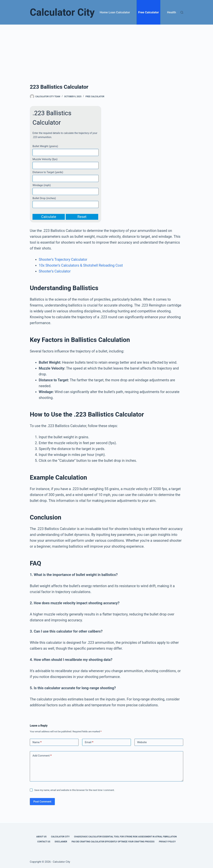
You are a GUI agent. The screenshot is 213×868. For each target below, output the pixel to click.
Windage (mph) (42, 185)
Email (89, 742)
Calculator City (62, 12)
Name (37, 742)
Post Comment (42, 802)
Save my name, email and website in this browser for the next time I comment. (74, 790)
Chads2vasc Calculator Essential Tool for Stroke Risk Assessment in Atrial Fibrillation (125, 837)
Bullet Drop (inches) (44, 198)
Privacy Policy (167, 842)
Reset (82, 217)
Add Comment (42, 756)
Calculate (49, 217)
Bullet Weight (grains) (45, 146)
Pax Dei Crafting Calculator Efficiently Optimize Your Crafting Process (113, 842)
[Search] (182, 12)
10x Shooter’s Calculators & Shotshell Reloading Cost (81, 265)
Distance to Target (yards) (48, 172)
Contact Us (44, 842)
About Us (41, 837)
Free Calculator (149, 12)
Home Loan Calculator (115, 12)
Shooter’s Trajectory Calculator (63, 259)
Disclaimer (61, 842)
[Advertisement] (106, 51)
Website (142, 742)
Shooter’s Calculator (55, 271)
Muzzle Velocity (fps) (45, 159)
